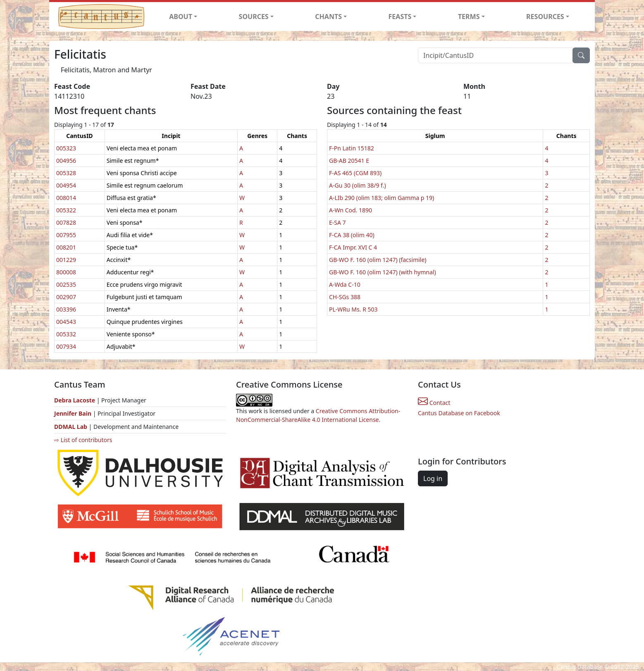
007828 (66, 222)
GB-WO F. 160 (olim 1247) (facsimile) (378, 260)
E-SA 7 (338, 222)
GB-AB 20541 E (349, 161)
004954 (66, 185)
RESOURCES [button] (545, 17)
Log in (433, 478)
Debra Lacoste (75, 400)
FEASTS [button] (400, 17)
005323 (66, 148)
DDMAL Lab (71, 427)
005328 (66, 173)
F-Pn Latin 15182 (352, 148)
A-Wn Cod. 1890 (351, 210)
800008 (66, 272)
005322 (66, 210)
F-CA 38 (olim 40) (352, 235)
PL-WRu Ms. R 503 (353, 309)
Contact (434, 403)
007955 (66, 235)
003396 (66, 309)
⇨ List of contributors (83, 440)
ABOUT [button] (181, 17)
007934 (66, 346)
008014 (66, 198)
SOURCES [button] (254, 17)
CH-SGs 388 (345, 297)
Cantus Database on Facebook (459, 413)
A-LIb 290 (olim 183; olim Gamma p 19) (382, 198)
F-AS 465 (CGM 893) (355, 173)
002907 (66, 297)
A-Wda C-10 (345, 284)
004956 (66, 161)
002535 (66, 284)
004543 (66, 322)
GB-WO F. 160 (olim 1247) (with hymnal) (383, 272)
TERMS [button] (469, 17)
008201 (66, 247)
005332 (66, 334)
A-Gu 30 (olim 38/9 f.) (358, 185)
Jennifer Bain (74, 413)
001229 (66, 260)
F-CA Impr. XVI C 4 (353, 247)
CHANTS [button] (328, 17)
